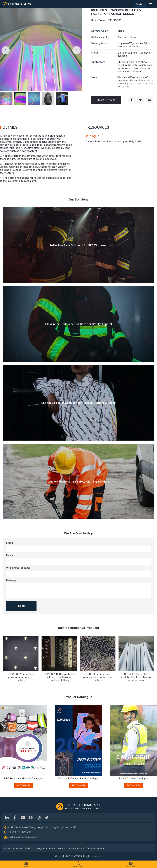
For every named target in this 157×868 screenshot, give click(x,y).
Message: (11, 580)
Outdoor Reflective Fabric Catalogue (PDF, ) (114, 141)
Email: (9, 543)
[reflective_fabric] (39, 817)
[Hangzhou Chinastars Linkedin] (7, 817)
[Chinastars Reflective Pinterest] (31, 817)
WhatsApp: (18, 568)
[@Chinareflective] (47, 817)
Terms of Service (95, 848)
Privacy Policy (76, 848)
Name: (10, 555)
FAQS (27, 848)
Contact (51, 848)
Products (17, 848)
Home (7, 848)
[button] (151, 4)
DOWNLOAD (24, 785)
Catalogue (38, 848)
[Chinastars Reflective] (23, 817)
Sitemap (62, 848)
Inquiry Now (106, 100)
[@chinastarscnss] (15, 817)
